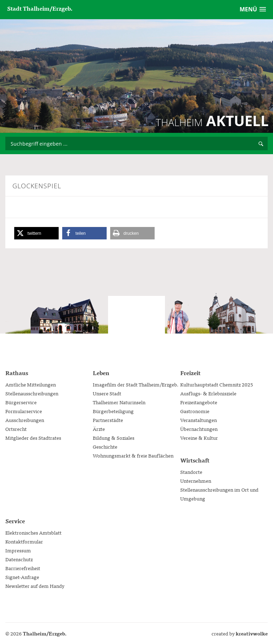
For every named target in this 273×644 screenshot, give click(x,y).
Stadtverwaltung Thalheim (136, 324)
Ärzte (99, 429)
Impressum (18, 550)
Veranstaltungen (199, 420)
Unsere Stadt (107, 393)
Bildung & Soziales (114, 438)
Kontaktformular (24, 541)
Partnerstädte (108, 420)
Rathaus (17, 373)
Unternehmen (196, 481)
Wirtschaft (195, 460)
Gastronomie (195, 411)
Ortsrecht (16, 429)
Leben (101, 373)
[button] (36, 233)
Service (15, 521)
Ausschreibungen (25, 420)
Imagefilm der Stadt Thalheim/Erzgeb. (136, 384)
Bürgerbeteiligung (113, 411)
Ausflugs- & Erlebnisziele (208, 393)
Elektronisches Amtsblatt (33, 532)
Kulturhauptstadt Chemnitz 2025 (217, 384)
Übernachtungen (199, 429)
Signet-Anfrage (22, 577)
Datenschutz (19, 559)
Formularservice (24, 411)
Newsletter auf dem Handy (35, 586)
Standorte (191, 472)
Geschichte (105, 447)
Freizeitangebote (199, 402)
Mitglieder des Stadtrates (33, 438)
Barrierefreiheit (23, 568)
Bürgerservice (21, 402)
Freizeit (190, 373)
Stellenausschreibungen (32, 393)
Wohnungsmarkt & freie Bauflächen (133, 455)
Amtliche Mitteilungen (31, 384)
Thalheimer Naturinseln (119, 402)
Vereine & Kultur (199, 438)
